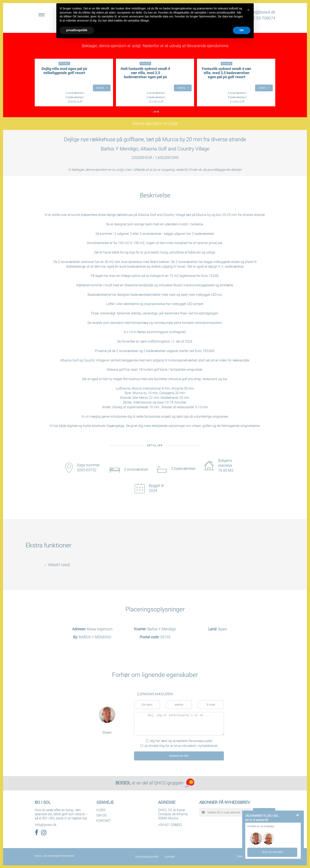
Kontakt (170, 856)
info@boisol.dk (262, 12)
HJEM (101, 810)
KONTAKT (104, 820)
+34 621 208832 (170, 824)
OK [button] (242, 30)
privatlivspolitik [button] (77, 30)
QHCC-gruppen (169, 782)
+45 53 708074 (262, 18)
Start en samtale (272, 852)
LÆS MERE (74, 101)
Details (102, 88)
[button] (248, 10)
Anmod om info (179, 756)
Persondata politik (200, 741)
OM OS (101, 815)
